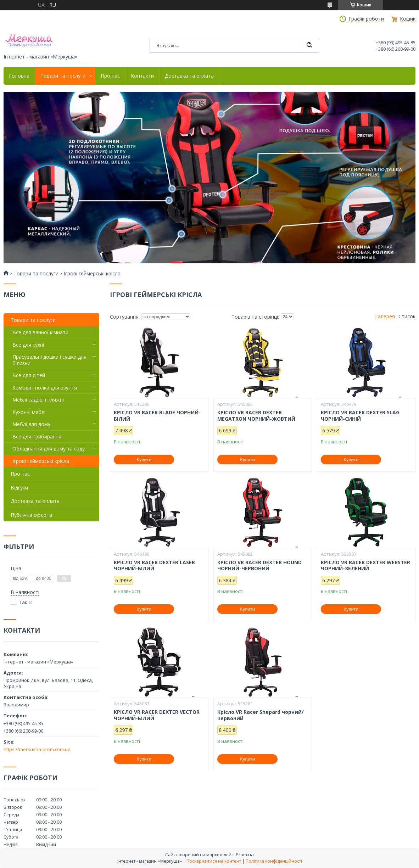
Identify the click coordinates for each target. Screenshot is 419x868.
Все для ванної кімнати (40, 332)
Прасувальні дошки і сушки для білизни (49, 360)
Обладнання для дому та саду (49, 449)
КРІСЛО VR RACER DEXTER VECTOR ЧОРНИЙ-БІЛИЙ (157, 715)
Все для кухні (28, 345)
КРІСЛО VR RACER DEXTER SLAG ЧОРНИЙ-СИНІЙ (360, 416)
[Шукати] (309, 45)
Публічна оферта (31, 515)
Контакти (142, 76)
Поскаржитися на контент (214, 861)
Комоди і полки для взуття (45, 388)
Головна (19, 76)
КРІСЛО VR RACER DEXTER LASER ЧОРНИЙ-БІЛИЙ (154, 565)
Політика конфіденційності (274, 861)
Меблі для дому (31, 424)
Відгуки (19, 488)
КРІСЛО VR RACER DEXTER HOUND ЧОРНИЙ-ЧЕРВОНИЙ (259, 565)
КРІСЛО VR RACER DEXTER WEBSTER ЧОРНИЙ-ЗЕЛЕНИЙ (365, 565)
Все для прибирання (37, 436)
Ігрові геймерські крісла (41, 461)
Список (407, 317)
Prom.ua (245, 855)
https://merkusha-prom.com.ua (37, 749)
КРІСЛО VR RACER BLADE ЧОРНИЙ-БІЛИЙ (157, 416)
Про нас (110, 76)
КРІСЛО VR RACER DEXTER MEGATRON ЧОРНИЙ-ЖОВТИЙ (256, 416)
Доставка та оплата (189, 76)
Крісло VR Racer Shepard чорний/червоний (261, 715)
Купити (144, 460)
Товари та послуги (63, 76)
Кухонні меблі (29, 412)
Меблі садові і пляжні (38, 400)
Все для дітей (29, 375)
